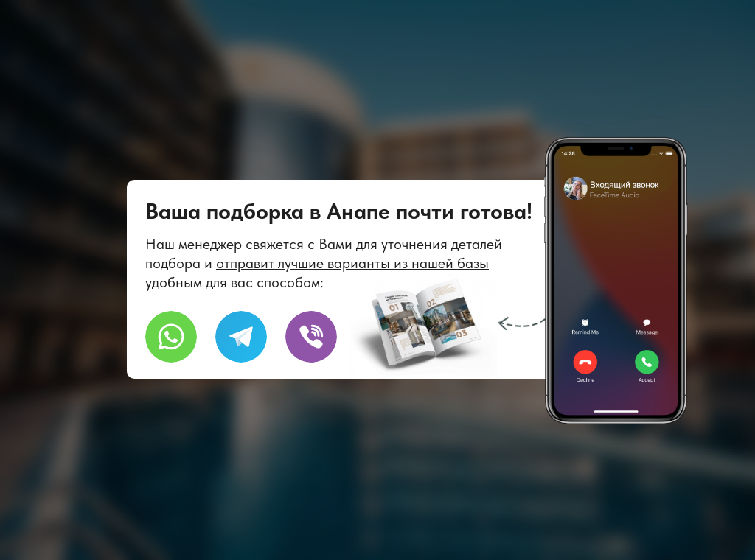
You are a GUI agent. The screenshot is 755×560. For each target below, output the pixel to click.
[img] (311, 337)
